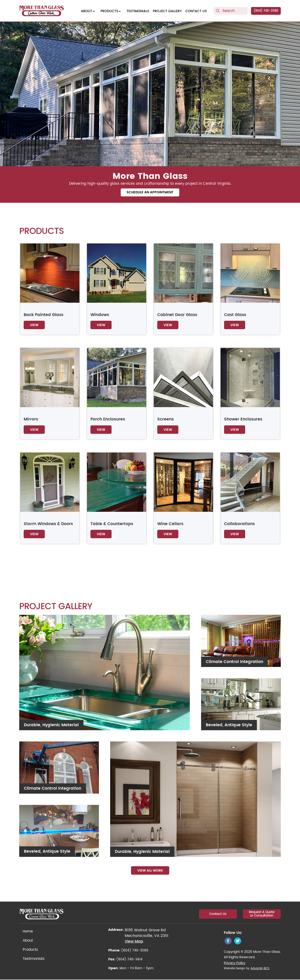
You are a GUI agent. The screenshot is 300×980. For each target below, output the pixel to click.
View (34, 326)
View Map (134, 942)
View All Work (150, 871)
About (28, 941)
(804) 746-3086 (266, 11)
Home (28, 932)
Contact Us (219, 914)
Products (30, 950)
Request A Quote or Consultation (262, 914)
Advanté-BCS (260, 969)
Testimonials (34, 959)
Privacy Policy (235, 963)
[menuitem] (89, 11)
